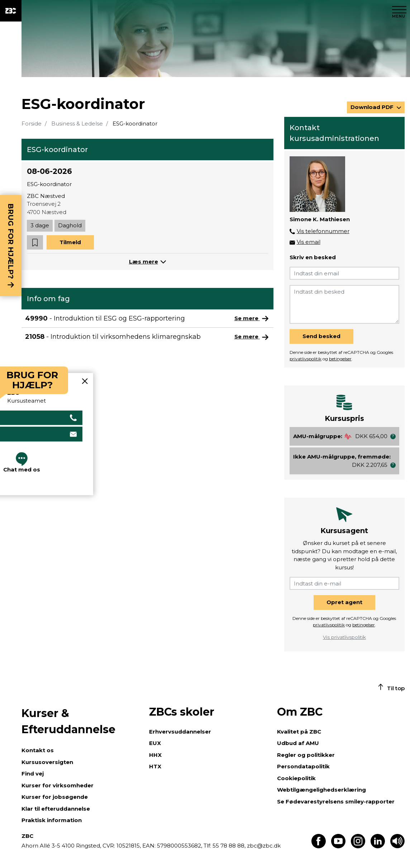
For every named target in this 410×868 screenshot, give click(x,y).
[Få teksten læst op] (397, 846)
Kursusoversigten (47, 762)
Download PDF (373, 107)
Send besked (321, 336)
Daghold (70, 225)
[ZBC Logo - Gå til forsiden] (11, 11)
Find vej (33, 774)
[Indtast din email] (344, 273)
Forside (32, 124)
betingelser (340, 359)
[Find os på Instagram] (358, 846)
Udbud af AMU (298, 743)
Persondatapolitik (303, 766)
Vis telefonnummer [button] (323, 231)
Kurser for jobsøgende (55, 797)
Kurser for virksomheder (58, 785)
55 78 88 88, (229, 846)
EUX (155, 743)
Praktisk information (52, 820)
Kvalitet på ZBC (299, 732)
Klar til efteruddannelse (56, 809)
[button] (35, 243)
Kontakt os (38, 750)
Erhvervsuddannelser (180, 732)
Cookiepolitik (296, 778)
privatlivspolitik (306, 359)
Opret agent (344, 602)
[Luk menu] (399, 11)
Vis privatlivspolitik (344, 637)
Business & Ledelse (77, 124)
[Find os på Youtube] (338, 846)
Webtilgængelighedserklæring (321, 790)
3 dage (40, 225)
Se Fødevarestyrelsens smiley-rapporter (336, 801)
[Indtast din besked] (344, 304)
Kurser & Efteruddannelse (68, 721)
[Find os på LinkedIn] (378, 846)
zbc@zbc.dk (264, 846)
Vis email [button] (309, 242)
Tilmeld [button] (70, 242)
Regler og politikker (306, 755)
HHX (155, 755)
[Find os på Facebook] (319, 846)
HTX (155, 766)
